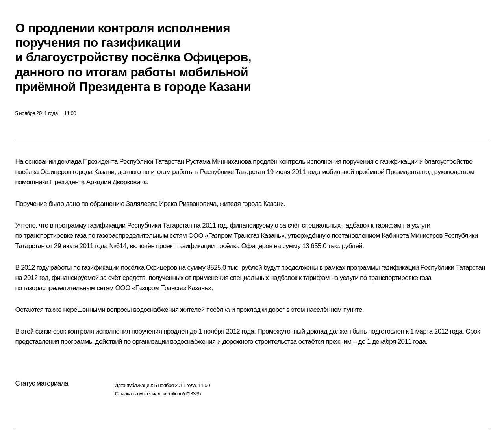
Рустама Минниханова (219, 162)
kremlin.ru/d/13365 (182, 394)
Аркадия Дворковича (117, 182)
